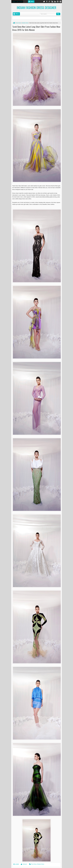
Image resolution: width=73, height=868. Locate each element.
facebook (47, 2)
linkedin (55, 2)
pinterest (60, 2)
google (50, 2)
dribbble (58, 2)
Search (58, 14)
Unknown (25, 864)
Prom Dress (34, 864)
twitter (44, 2)
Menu (32, 1)
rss (52, 2)
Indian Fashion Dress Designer (36, 8)
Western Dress (41, 864)
